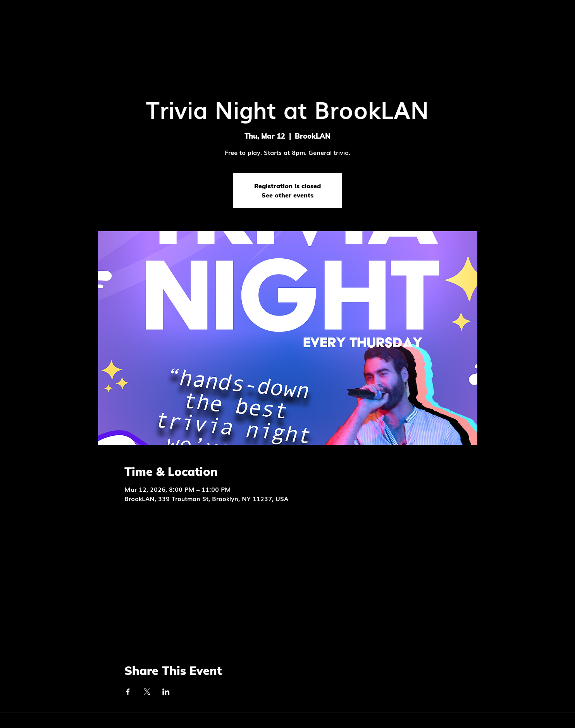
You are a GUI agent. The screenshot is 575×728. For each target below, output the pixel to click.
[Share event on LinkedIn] (166, 692)
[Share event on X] (147, 692)
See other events (287, 195)
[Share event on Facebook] (128, 692)
